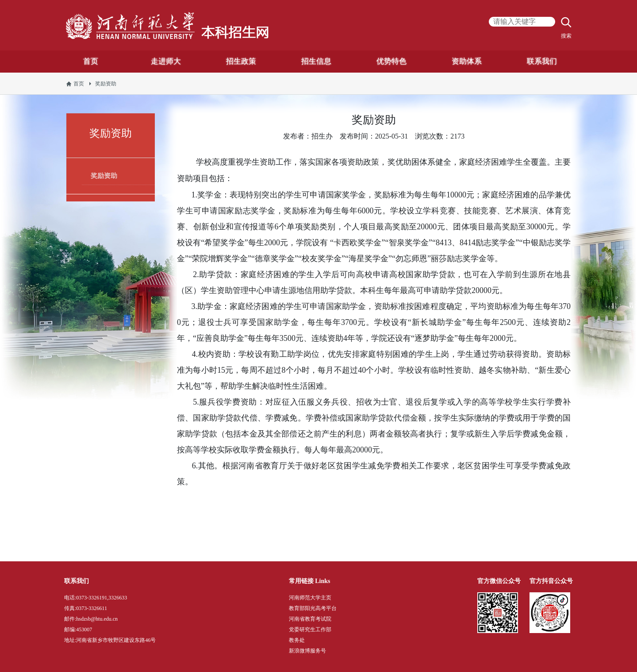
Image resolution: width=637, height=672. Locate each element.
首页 (79, 84)
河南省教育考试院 (310, 619)
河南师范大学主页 (310, 598)
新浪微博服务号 (307, 651)
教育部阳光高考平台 (313, 608)
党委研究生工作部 (310, 630)
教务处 (297, 640)
